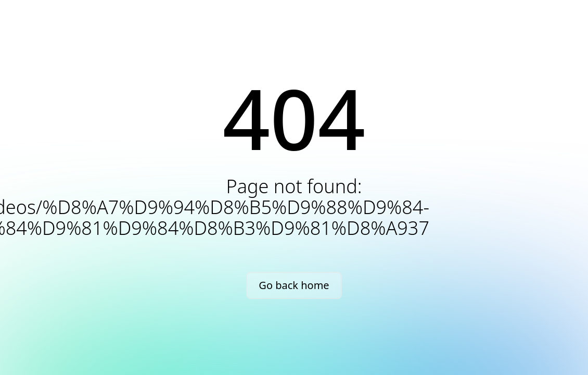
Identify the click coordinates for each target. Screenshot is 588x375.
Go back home (294, 285)
